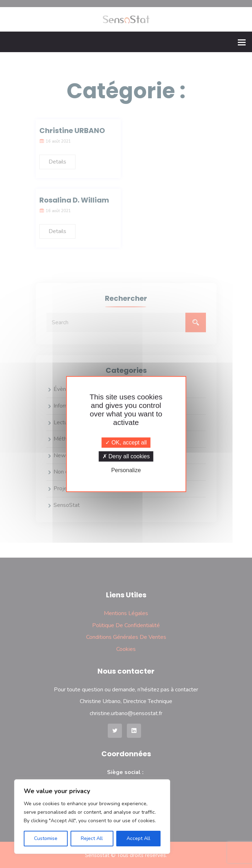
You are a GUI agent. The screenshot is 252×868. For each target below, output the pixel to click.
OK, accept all (126, 443)
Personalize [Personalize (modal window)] (126, 470)
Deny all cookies (126, 456)
